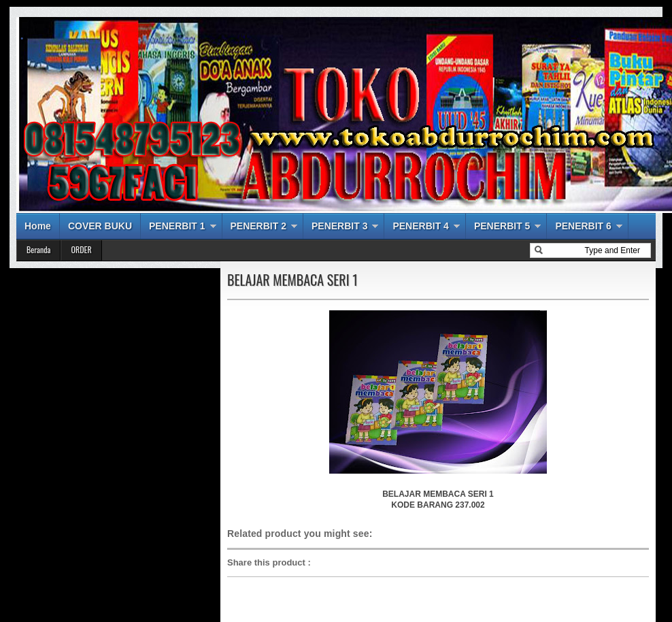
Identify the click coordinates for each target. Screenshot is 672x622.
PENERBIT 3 (339, 226)
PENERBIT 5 (502, 226)
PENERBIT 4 (420, 226)
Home (38, 226)
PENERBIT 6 (583, 226)
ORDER (81, 249)
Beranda (38, 249)
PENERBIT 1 (177, 226)
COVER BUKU (100, 226)
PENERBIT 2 (258, 226)
